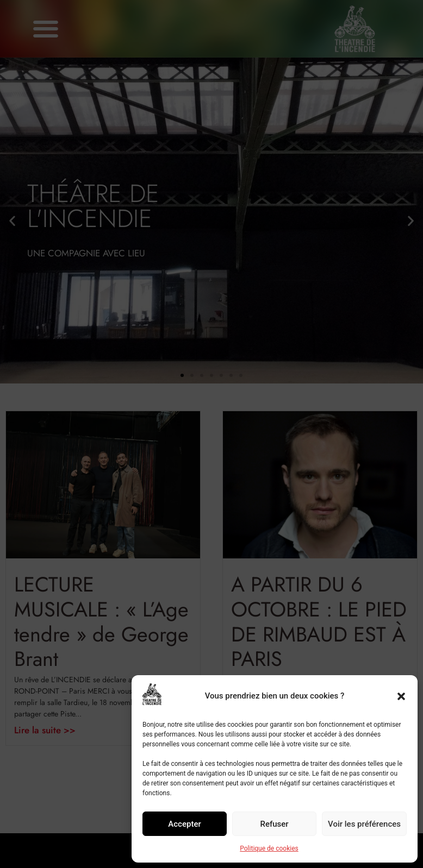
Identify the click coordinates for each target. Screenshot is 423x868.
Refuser (274, 824)
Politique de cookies (269, 848)
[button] (401, 696)
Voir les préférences (364, 824)
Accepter (184, 824)
